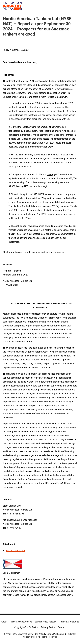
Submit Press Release (46, 622)
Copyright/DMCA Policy (26, 627)
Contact (62, 627)
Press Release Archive (21, 622)
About (4, 622)
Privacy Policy (48, 627)
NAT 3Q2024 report (15, 550)
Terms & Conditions (69, 622)
